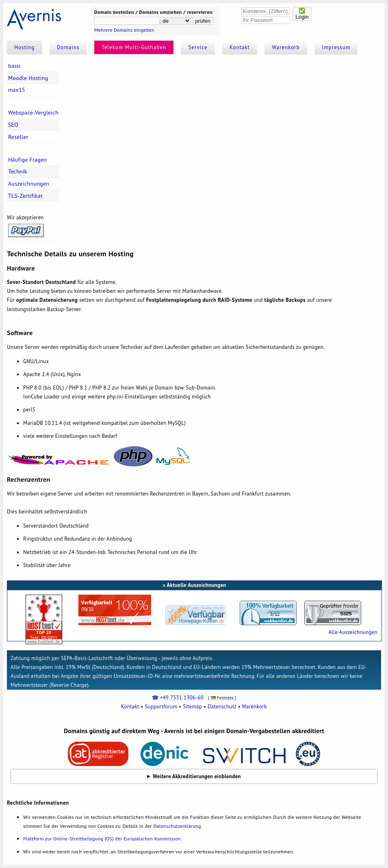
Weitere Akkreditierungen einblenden (197, 776)
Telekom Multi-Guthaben (134, 47)
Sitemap (192, 707)
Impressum (336, 47)
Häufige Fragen (27, 160)
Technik (18, 171)
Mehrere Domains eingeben (124, 30)
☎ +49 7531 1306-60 (178, 698)
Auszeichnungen (29, 184)
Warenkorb (286, 47)
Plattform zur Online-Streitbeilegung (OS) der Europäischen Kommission (102, 839)
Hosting (24, 47)
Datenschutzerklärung (177, 826)
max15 (17, 90)
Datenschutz (222, 707)
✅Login (302, 14)
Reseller (18, 137)
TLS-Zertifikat (25, 196)
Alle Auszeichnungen (353, 632)
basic (15, 66)
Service (198, 47)
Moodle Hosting (28, 78)
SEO (13, 125)
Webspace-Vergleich (33, 113)
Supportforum (161, 707)
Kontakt (240, 47)
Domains (68, 47)
